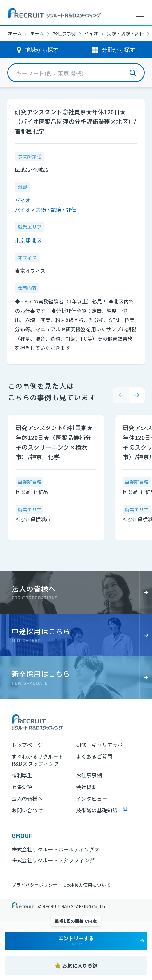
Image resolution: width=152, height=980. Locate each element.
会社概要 (87, 787)
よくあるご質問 (94, 757)
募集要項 (22, 787)
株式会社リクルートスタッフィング (53, 860)
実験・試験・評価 (125, 34)
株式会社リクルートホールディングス (56, 849)
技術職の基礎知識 (97, 810)
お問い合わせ (27, 810)
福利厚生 (22, 775)
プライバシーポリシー (35, 885)
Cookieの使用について (87, 885)
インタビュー (92, 799)
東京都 (22, 240)
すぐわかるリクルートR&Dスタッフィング (38, 760)
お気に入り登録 (80, 966)
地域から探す (42, 50)
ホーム (15, 33)
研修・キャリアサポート (105, 745)
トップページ (27, 745)
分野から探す (119, 50)
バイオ (91, 34)
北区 (37, 240)
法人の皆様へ (27, 799)
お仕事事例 (64, 34)
